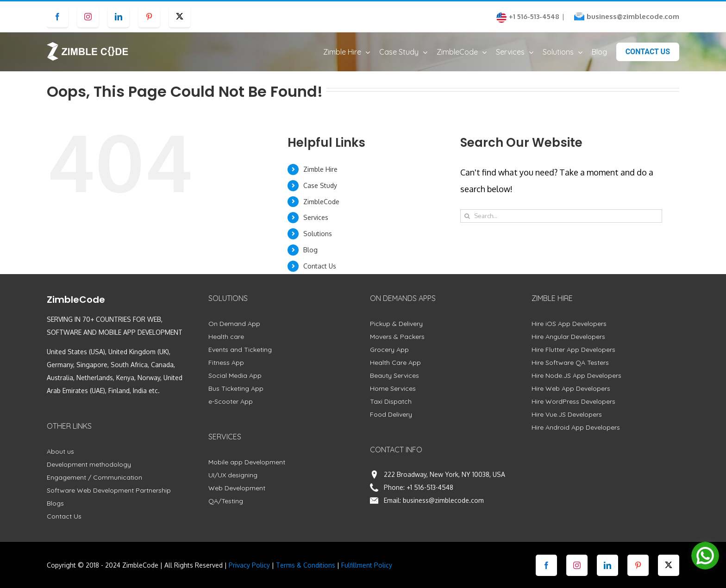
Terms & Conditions (306, 565)
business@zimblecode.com (633, 16)
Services (316, 217)
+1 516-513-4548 (430, 487)
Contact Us (320, 266)
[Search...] (561, 216)
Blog (310, 250)
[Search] (467, 216)
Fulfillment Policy (367, 565)
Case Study (320, 185)
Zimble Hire (320, 169)
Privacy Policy (249, 565)
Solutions (318, 234)
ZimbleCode (321, 202)
